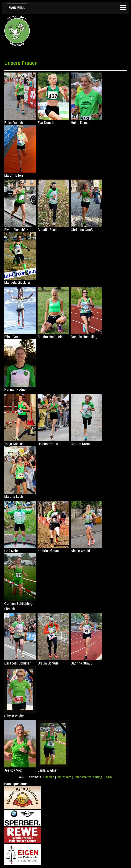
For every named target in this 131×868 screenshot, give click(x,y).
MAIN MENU (17, 8)
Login (108, 777)
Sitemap (49, 777)
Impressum (64, 777)
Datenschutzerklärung (88, 777)
